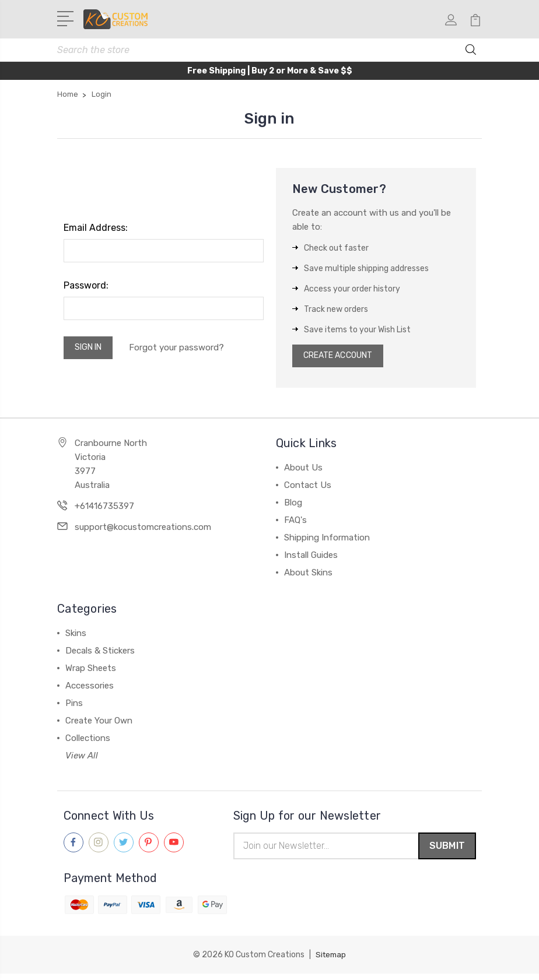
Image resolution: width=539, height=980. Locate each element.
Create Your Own (99, 726)
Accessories (90, 691)
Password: (86, 288)
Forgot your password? (183, 351)
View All (82, 761)
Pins (74, 708)
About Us (303, 473)
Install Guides (311, 560)
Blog (293, 508)
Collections (88, 743)
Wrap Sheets (91, 673)
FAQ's (295, 525)
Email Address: (96, 230)
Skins (76, 638)
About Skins (308, 578)
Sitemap (331, 961)
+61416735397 (104, 511)
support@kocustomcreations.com (143, 532)
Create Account (343, 360)
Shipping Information (327, 543)
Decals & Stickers (100, 656)
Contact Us (308, 490)
